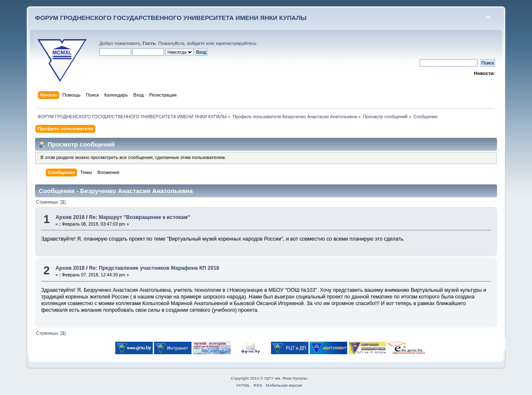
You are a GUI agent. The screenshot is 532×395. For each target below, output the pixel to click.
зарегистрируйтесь (236, 43)
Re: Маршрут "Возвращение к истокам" (140, 217)
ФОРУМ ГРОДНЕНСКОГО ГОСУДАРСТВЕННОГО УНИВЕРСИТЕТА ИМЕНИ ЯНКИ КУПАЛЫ (171, 18)
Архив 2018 (70, 217)
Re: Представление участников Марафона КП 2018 (154, 268)
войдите (196, 43)
